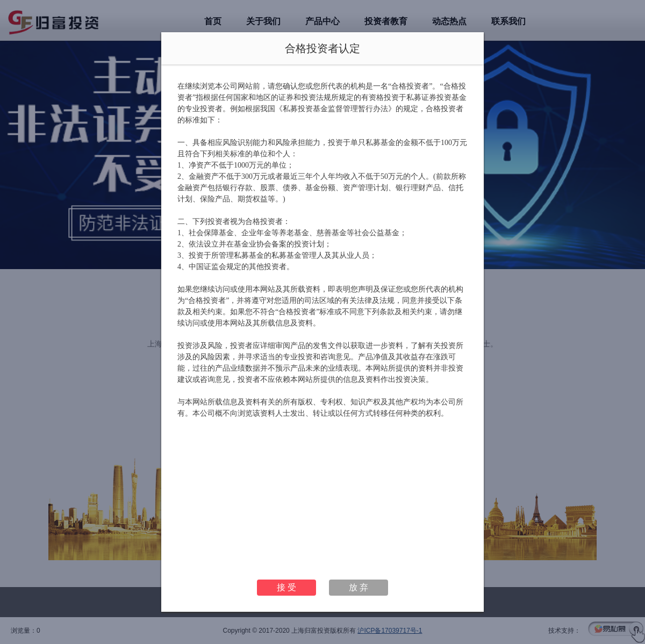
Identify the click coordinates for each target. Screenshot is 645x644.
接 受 (286, 587)
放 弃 (359, 587)
